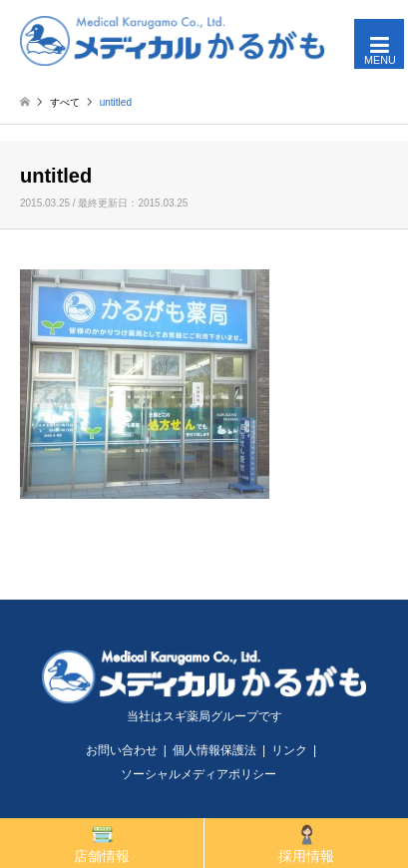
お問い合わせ (122, 750)
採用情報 (306, 844)
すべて (65, 102)
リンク (289, 750)
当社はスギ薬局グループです (204, 716)
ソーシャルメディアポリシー (199, 774)
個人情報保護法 (214, 750)
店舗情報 (102, 844)
